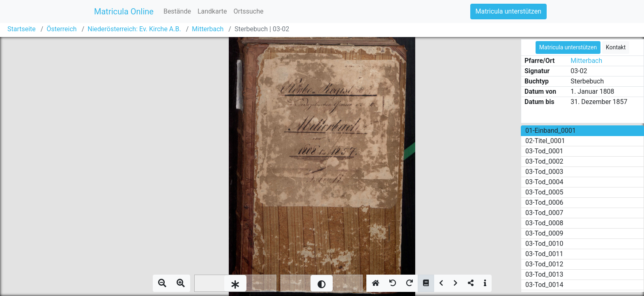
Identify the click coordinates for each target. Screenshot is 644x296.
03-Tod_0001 (544, 151)
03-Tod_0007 (544, 213)
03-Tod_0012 (544, 264)
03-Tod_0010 (544, 244)
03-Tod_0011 (544, 254)
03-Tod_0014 (544, 285)
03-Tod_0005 (544, 192)
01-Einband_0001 (551, 131)
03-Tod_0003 (544, 172)
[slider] (235, 283)
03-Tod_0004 (544, 182)
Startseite (22, 29)
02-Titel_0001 (545, 141)
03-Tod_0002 (544, 161)
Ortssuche (248, 11)
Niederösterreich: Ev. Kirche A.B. (134, 29)
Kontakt (616, 47)
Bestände (177, 11)
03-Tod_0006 (544, 202)
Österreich (61, 29)
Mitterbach (208, 29)
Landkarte (212, 11)
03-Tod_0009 (544, 233)
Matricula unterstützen (508, 11)
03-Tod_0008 (544, 223)
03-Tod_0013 (544, 274)
